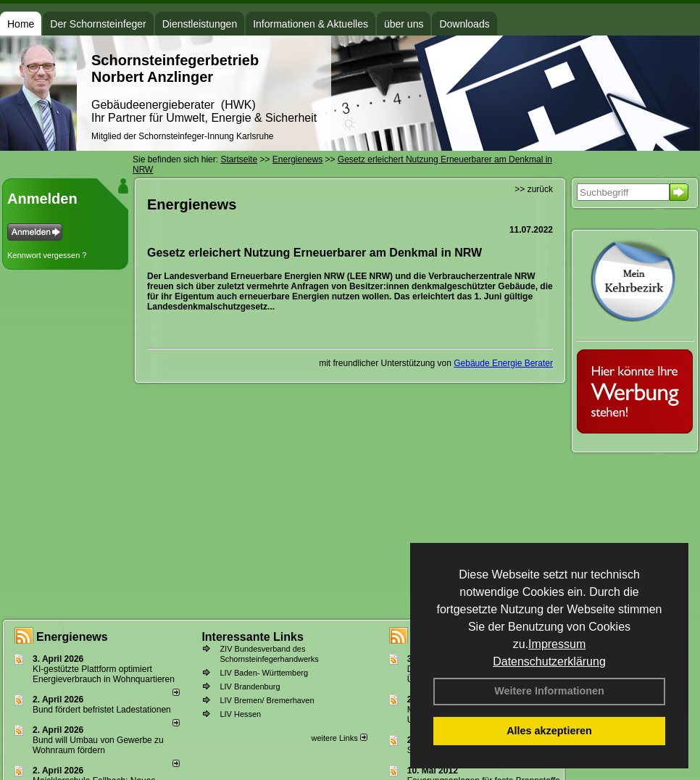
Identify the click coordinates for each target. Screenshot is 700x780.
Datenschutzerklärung (549, 661)
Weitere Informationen (549, 691)
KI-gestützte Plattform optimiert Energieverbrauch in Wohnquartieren (104, 674)
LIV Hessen (240, 714)
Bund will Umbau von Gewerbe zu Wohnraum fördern (98, 745)
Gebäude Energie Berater (503, 363)
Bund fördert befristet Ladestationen (102, 710)
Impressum (557, 644)
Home (21, 24)
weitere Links (339, 738)
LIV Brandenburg (250, 686)
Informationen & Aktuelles (311, 24)
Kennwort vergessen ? (47, 255)
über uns (404, 24)
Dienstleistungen (200, 24)
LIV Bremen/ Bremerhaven (267, 700)
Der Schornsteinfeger (98, 24)
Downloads (464, 24)
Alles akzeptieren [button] (549, 731)
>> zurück (534, 189)
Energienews (72, 637)
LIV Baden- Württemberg (264, 673)
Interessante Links (253, 637)
